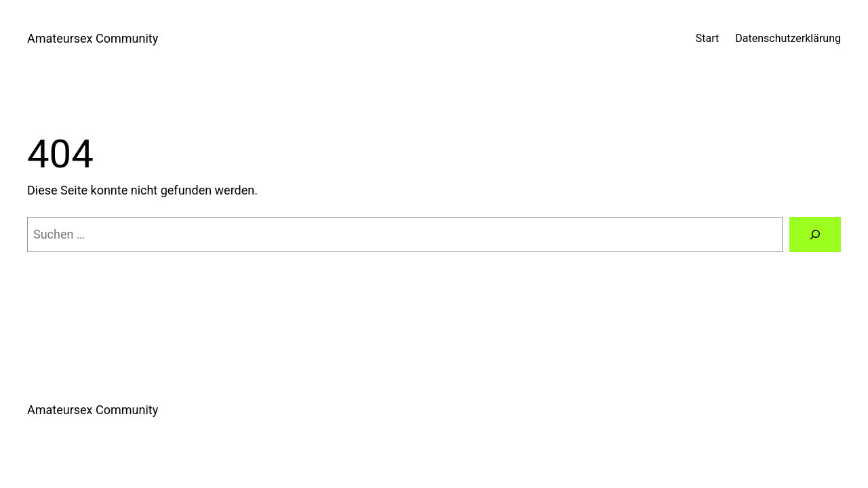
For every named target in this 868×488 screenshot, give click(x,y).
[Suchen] (815, 235)
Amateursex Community (93, 38)
